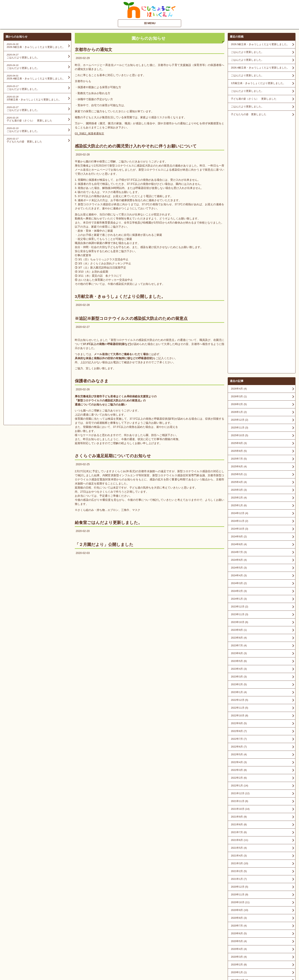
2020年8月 (239, 663)
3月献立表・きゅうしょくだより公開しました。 (120, 296)
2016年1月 (239, 858)
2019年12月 (239, 725)
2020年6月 (239, 679)
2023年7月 (239, 391)
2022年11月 (239, 453)
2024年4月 (239, 321)
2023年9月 (239, 375)
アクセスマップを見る (262, 950)
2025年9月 (239, 188)
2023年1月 (239, 437)
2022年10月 (239, 461)
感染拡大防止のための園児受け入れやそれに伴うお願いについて (136, 146)
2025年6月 (239, 212)
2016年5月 (239, 842)
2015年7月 (239, 881)
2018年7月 (239, 787)
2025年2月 (239, 243)
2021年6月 (239, 585)
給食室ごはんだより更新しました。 (108, 522)
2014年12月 (239, 896)
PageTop (290, 966)
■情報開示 (236, 943)
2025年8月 (239, 196)
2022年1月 (239, 531)
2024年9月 (239, 282)
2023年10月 (239, 367)
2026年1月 (239, 157)
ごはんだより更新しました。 (247, 52)
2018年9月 (239, 772)
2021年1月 (239, 624)
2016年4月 (239, 850)
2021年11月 (239, 546)
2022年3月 (239, 515)
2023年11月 (239, 359)
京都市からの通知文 (93, 50)
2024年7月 (239, 297)
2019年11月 (239, 733)
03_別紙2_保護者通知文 (90, 133)
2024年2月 (239, 336)
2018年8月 (239, 780)
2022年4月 (239, 507)
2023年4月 (239, 414)
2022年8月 (239, 476)
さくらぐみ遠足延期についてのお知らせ (113, 456)
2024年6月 (239, 305)
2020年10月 (240, 647)
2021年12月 (240, 538)
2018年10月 (239, 764)
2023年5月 (239, 406)
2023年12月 (239, 352)
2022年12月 (239, 445)
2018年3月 (239, 803)
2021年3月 (239, 608)
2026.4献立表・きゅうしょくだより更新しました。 (260, 68)
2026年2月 (239, 149)
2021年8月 (239, 570)
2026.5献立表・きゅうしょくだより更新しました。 (260, 44)
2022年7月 (239, 484)
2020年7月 (239, 671)
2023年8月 (239, 383)
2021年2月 (239, 616)
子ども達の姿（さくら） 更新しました (254, 99)
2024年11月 (239, 266)
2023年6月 (239, 398)
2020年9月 (239, 655)
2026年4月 (239, 134)
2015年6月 (239, 889)
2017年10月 (239, 811)
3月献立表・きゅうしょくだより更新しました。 (258, 83)
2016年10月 (239, 826)
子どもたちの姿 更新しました (249, 114)
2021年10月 (240, 554)
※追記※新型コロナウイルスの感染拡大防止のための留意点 (131, 318)
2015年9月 (239, 873)
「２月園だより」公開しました (104, 544)
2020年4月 (239, 694)
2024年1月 (239, 344)
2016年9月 (239, 834)
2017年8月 (239, 819)
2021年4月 (239, 601)
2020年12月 (239, 632)
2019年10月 (239, 741)
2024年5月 (239, 313)
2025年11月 (239, 173)
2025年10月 (239, 180)
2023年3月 (239, 422)
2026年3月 (239, 142)
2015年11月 (239, 865)
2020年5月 (239, 686)
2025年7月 (239, 204)
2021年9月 (239, 562)
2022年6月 (239, 492)
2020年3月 (239, 702)
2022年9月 (239, 468)
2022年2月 (239, 523)
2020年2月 (239, 710)
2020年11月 (239, 640)
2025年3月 (239, 235)
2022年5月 (239, 500)
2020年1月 (239, 717)
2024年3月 (239, 328)
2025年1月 (239, 250)
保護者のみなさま (92, 381)
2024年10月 (239, 274)
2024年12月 (239, 258)
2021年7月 (239, 577)
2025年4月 (239, 227)
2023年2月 (239, 429)
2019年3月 (239, 756)
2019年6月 (239, 749)
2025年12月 (239, 165)
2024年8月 (239, 289)
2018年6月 (239, 795)
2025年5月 (239, 219)
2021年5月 (239, 593)
